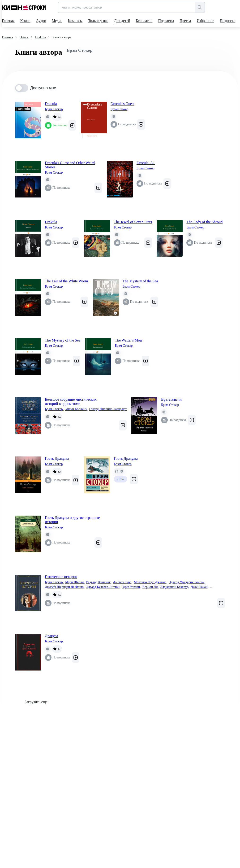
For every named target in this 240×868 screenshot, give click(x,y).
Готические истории (61, 577)
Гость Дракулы (57, 458)
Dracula (51, 104)
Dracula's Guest (122, 104)
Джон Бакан (199, 587)
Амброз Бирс (122, 582)
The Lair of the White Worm (66, 281)
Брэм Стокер (54, 109)
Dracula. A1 (146, 163)
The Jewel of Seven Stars (133, 222)
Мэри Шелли (75, 582)
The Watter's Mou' (129, 340)
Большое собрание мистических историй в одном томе (71, 401)
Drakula (51, 222)
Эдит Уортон (131, 587)
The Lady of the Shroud (204, 222)
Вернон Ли (151, 587)
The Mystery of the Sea (140, 281)
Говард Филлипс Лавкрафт (108, 409)
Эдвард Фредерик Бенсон (187, 582)
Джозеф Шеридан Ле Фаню (65, 587)
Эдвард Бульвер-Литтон (103, 587)
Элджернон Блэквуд (175, 587)
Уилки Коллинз (76, 409)
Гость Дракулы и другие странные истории (72, 520)
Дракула (51, 636)
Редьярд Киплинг (99, 582)
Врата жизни (171, 399)
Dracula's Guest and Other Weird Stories (70, 165)
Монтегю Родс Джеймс (151, 582)
